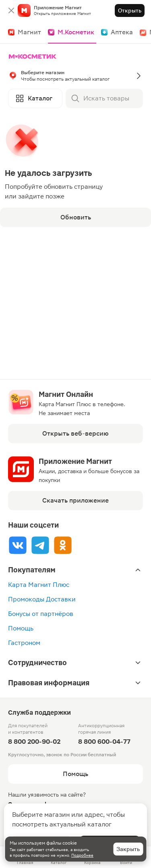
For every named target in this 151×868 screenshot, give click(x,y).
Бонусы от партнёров (41, 614)
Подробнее (82, 855)
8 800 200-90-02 (34, 742)
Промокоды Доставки (42, 599)
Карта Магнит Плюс (39, 585)
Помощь (21, 628)
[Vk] (18, 545)
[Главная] (34, 56)
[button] (75, 76)
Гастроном (24, 643)
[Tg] (40, 545)
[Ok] (63, 545)
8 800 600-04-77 (104, 742)
